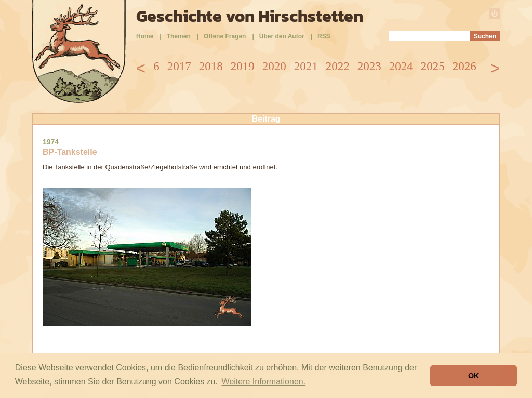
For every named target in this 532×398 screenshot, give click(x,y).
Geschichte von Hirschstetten (250, 16)
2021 (306, 66)
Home (145, 36)
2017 (179, 66)
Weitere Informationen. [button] (264, 382)
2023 (369, 66)
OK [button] (474, 376)
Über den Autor (282, 36)
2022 (338, 66)
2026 (464, 66)
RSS (324, 36)
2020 (274, 66)
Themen (179, 36)
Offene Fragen (225, 36)
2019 (243, 66)
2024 (401, 66)
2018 (211, 66)
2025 (433, 66)
